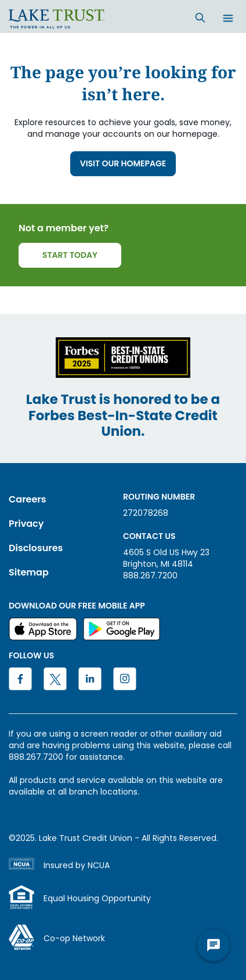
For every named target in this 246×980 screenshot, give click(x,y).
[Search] (200, 18)
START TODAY (70, 255)
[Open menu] (228, 19)
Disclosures (36, 548)
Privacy (26, 524)
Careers (28, 499)
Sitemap (29, 572)
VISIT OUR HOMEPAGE (123, 163)
